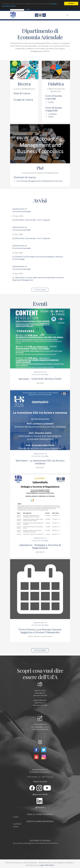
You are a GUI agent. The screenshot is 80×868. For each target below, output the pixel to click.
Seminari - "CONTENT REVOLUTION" (40, 379)
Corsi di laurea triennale (54, 97)
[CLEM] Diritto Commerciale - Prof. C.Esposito (31, 220)
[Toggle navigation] (68, 9)
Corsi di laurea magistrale (54, 109)
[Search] (17, 9)
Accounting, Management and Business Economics (40, 181)
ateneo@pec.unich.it (42, 727)
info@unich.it (42, 724)
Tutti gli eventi (40, 650)
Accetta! (71, 3)
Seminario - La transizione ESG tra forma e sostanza (40, 462)
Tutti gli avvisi (40, 290)
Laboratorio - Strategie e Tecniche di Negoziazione (40, 547)
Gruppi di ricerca (23, 100)
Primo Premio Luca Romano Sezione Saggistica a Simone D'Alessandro (40, 631)
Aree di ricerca (22, 93)
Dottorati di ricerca (25, 177)
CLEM (51, 102)
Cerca (28, 9)
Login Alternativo (47, 865)
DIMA (51, 117)
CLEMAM (52, 114)
